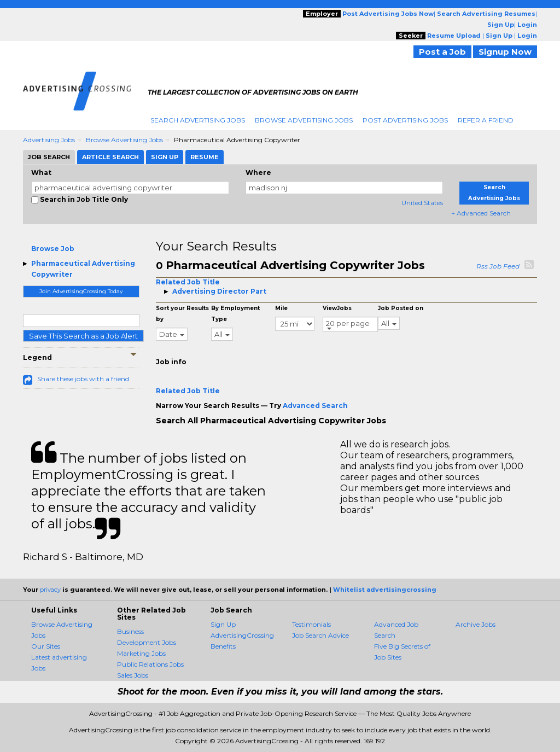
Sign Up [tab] (165, 157)
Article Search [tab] (110, 157)
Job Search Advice (320, 635)
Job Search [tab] (49, 157)
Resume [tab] (205, 157)
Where (258, 173)
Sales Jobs (133, 675)
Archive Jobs (476, 624)
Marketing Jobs (141, 653)
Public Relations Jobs (150, 664)
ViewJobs (337, 308)
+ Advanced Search (481, 213)
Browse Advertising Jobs (304, 120)
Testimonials (311, 624)
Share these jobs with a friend (83, 379)
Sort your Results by (182, 314)
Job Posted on (401, 308)
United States (422, 203)
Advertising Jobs (49, 140)
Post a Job (442, 52)
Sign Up (223, 624)
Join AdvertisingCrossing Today (81, 291)
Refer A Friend (486, 120)
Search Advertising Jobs (198, 120)
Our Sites (46, 646)
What (41, 173)
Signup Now (505, 52)
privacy (50, 590)
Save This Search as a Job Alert (83, 336)
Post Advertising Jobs (405, 120)
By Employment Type (235, 314)
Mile (281, 308)
